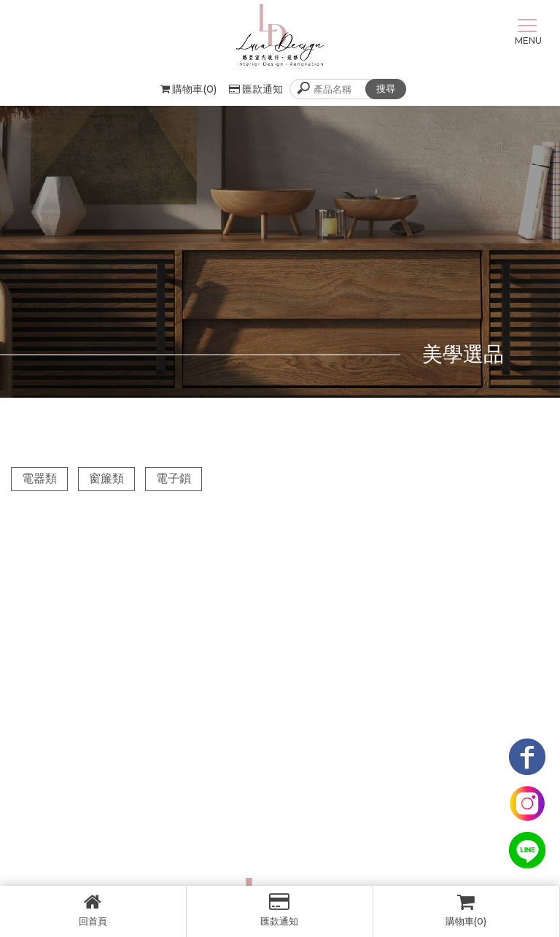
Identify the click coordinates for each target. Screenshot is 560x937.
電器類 (39, 478)
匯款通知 (256, 89)
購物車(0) (466, 910)
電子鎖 (174, 478)
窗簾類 (106, 478)
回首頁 (93, 910)
